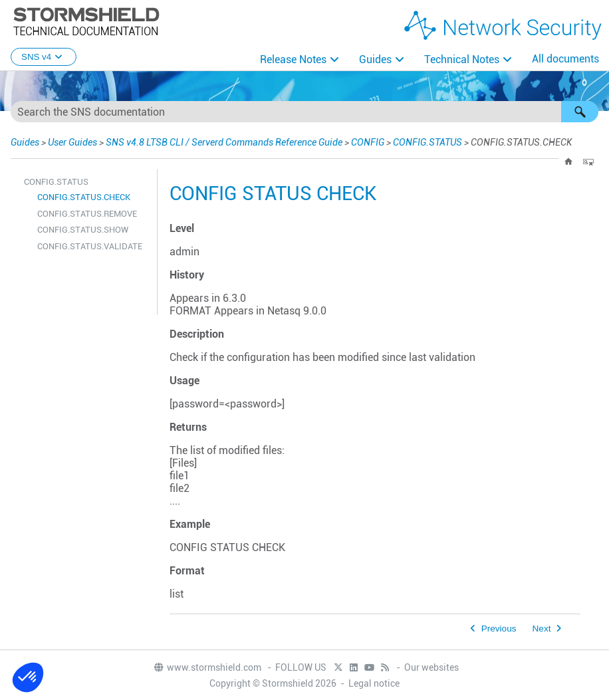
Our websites (431, 667)
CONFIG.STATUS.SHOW (83, 230)
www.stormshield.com (207, 667)
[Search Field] (304, 112)
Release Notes (293, 59)
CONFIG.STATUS (427, 142)
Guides (375, 59)
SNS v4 (44, 57)
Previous (499, 629)
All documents (565, 59)
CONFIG (368, 142)
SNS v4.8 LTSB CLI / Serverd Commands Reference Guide (224, 142)
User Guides (72, 142)
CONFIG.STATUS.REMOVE (87, 214)
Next (542, 629)
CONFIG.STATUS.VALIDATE (90, 246)
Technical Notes (462, 59)
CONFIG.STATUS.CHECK (84, 197)
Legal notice (374, 683)
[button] (580, 112)
